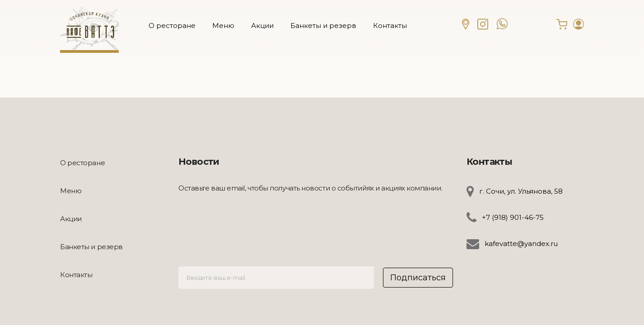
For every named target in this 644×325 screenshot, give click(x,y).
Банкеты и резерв (323, 26)
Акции (262, 26)
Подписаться (418, 278)
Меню (223, 26)
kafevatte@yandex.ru (521, 244)
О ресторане (172, 26)
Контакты (390, 26)
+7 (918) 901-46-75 (513, 217)
